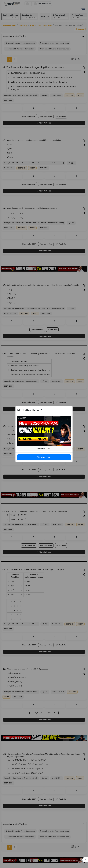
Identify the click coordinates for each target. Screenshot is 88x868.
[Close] (70, 409)
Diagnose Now (44, 457)
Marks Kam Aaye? (44, 448)
